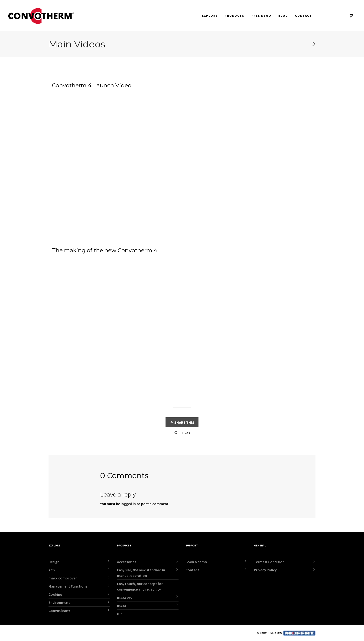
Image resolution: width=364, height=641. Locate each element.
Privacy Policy (265, 570)
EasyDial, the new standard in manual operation (141, 573)
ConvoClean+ (59, 611)
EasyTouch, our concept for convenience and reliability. (140, 586)
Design (54, 562)
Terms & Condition (269, 562)
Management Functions (68, 586)
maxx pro (125, 597)
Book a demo (196, 562)
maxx (122, 605)
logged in (128, 504)
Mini (120, 614)
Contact (192, 570)
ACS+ (53, 570)
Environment (59, 602)
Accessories (127, 562)
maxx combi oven (63, 578)
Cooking (55, 594)
